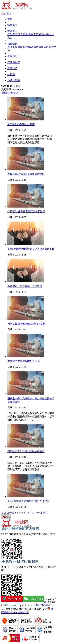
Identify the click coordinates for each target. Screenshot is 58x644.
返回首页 (6, 13)
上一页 (11, 513)
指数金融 (28, 47)
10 (33, 513)
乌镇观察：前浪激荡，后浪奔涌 (25, 286)
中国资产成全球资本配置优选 (24, 361)
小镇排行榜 (14, 80)
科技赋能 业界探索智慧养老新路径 (26, 211)
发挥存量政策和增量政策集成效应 (26, 174)
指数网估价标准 (10, 93)
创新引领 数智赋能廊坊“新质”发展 (26, 324)
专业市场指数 (15, 47)
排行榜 (11, 74)
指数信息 (12, 44)
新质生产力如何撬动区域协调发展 (26, 451)
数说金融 (44, 34)
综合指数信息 (41, 47)
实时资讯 (13, 34)
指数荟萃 (12, 25)
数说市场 (34, 34)
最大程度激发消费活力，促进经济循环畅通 (31, 249)
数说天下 (12, 31)
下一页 (38, 513)
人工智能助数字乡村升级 (21, 124)
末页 (45, 513)
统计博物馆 (14, 62)
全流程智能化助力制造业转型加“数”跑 (28, 501)
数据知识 (12, 56)
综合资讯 (23, 34)
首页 (10, 19)
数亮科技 (12, 68)
